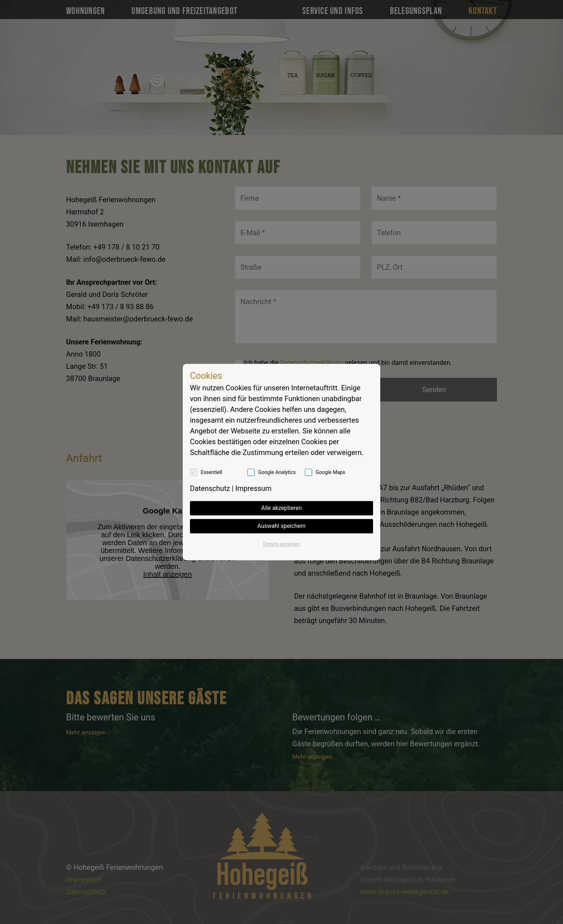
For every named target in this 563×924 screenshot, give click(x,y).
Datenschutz (210, 488)
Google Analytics (277, 472)
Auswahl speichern (281, 526)
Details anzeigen (281, 544)
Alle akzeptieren (282, 508)
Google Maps (331, 472)
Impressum (253, 488)
